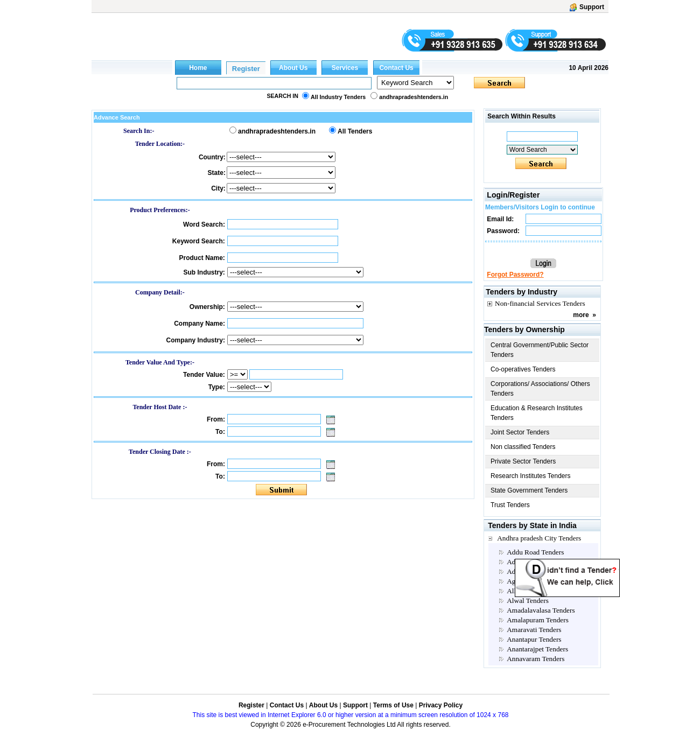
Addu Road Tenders (535, 552)
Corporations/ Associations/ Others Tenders (540, 389)
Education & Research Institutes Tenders (537, 413)
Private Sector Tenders (523, 461)
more (581, 315)
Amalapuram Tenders (538, 620)
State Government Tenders (529, 490)
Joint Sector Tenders (520, 432)
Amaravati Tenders (534, 630)
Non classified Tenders (523, 447)
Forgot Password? (515, 275)
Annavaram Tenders (535, 659)
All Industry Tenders (338, 97)
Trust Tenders (510, 505)
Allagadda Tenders (534, 591)
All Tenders (355, 131)
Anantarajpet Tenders (537, 649)
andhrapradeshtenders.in (414, 97)
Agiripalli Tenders (533, 581)
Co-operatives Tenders (523, 369)
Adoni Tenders (528, 571)
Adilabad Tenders (532, 562)
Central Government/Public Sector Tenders (540, 350)
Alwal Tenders (528, 601)
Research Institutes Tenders (531, 476)
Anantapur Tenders (534, 639)
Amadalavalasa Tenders (541, 610)
